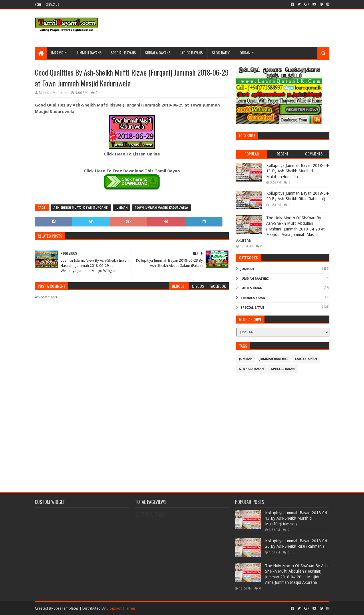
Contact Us (52, 4)
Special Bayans (123, 53)
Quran (245, 53)
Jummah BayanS (89, 53)
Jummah (122, 208)
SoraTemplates (66, 608)
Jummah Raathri (255, 279)
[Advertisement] (132, 437)
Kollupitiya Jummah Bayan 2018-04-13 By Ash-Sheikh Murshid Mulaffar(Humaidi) (298, 171)
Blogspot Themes (121, 608)
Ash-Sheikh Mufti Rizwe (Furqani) (81, 208)
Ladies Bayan (251, 288)
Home (38, 4)
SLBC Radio (221, 53)
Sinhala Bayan (253, 298)
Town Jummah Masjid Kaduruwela (161, 208)
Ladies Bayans (191, 53)
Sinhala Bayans (158, 53)
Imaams (57, 53)
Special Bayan (252, 308)
